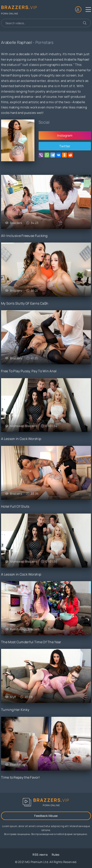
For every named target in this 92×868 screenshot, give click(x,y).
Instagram (65, 135)
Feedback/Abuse (46, 816)
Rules (56, 855)
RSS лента (40, 855)
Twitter (65, 146)
